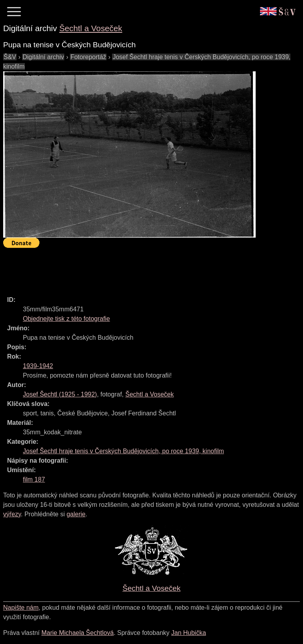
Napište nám (21, 608)
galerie (76, 514)
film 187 (34, 479)
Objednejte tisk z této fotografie (66, 319)
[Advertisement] (147, 268)
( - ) (60, 394)
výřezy (12, 514)
